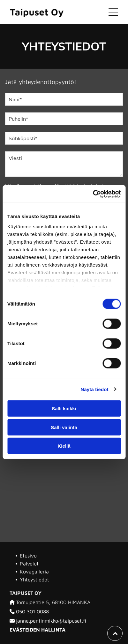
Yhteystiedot (34, 580)
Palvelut (29, 564)
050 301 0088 (32, 611)
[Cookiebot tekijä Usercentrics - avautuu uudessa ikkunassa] (93, 194)
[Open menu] (113, 12)
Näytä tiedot (95, 389)
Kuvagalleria (34, 572)
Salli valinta (64, 427)
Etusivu (28, 556)
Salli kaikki (64, 409)
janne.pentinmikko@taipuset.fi (51, 621)
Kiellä (64, 446)
